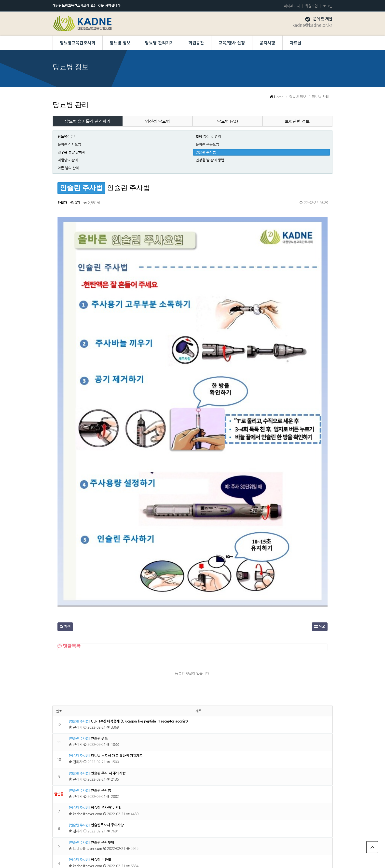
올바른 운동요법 (207, 144)
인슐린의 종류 (101, 742)
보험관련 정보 (297, 121)
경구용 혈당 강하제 (71, 152)
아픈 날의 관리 (68, 168)
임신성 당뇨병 (158, 121)
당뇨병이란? (67, 136)
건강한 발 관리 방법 (210, 160)
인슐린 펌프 (99, 604)
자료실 (296, 43)
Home (277, 97)
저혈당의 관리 (68, 160)
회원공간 (196, 43)
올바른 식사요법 (69, 144)
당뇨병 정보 (120, 43)
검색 (65, 492)
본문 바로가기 (0, 0)
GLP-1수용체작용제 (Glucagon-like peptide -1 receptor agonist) (139, 586)
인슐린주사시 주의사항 (107, 690)
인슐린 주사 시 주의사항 (108, 638)
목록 (320, 492)
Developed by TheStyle (233, 859)
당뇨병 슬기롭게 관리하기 (88, 121)
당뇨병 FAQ (227, 121)
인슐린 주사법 (206, 152)
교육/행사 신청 (232, 43)
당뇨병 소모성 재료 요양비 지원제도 (117, 621)
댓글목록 (69, 511)
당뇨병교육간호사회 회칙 (321, 833)
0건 (75, 203)
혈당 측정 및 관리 (208, 136)
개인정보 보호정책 (278, 833)
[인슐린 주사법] (79, 586)
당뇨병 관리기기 (159, 43)
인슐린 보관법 (101, 725)
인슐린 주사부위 (103, 708)
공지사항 (267, 43)
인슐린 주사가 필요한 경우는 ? (113, 760)
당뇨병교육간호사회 (78, 43)
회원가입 (311, 6)
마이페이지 (292, 6)
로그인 (328, 6)
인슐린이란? (100, 777)
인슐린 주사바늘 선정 (106, 673)
